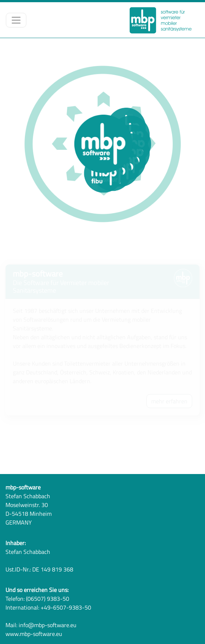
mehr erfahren (169, 401)
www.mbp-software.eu (34, 634)
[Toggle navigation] (16, 20)
